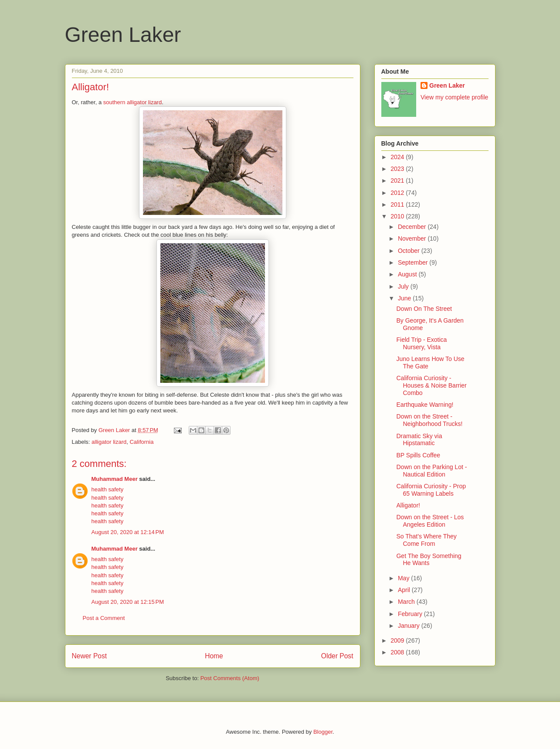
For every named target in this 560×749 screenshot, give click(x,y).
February (411, 614)
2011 (398, 204)
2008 (398, 652)
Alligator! (408, 505)
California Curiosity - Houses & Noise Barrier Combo (431, 385)
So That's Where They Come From (426, 540)
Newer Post (90, 656)
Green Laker (123, 35)
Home (214, 656)
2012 (398, 193)
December (413, 227)
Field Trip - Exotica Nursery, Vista (421, 343)
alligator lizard (109, 442)
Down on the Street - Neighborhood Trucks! (429, 420)
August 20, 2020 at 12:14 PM (128, 532)
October (410, 251)
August (408, 274)
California (141, 442)
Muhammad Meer (115, 479)
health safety (108, 489)
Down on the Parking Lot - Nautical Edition (431, 471)
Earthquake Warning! (425, 405)
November (413, 238)
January (410, 626)
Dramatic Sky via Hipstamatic (419, 440)
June (405, 298)
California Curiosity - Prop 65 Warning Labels (431, 490)
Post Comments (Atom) (230, 678)
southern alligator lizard (132, 102)
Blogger (323, 732)
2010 (398, 216)
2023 (398, 169)
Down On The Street (424, 309)
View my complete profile (454, 97)
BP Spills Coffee (418, 455)
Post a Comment (104, 618)
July (404, 286)
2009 (398, 640)
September (414, 262)
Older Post (337, 656)
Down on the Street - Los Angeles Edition (430, 521)
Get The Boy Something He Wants (429, 560)
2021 (398, 180)
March (407, 602)
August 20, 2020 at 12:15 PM (128, 602)
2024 (398, 157)
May (404, 578)
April (405, 590)
